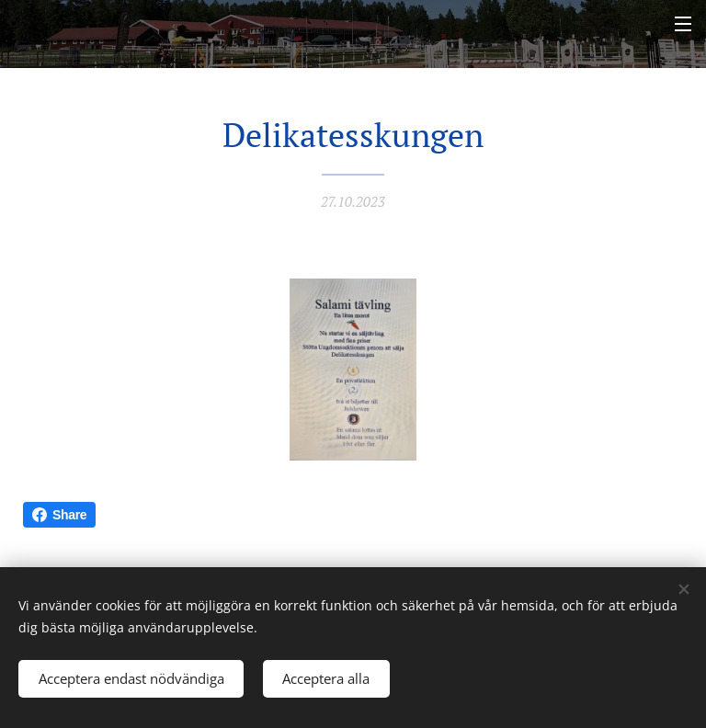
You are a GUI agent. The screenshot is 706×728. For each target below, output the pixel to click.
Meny (683, 24)
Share (59, 515)
